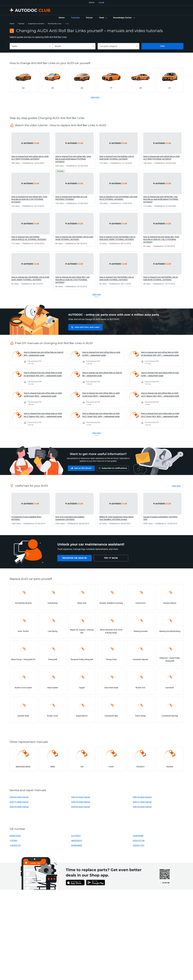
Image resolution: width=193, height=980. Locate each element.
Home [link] (12, 24)
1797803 (13, 840)
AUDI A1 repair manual (142, 802)
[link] (62, 18)
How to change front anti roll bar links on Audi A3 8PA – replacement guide (101, 354)
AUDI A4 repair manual (19, 797)
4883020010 (77, 840)
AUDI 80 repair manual (80, 807)
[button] (103, 18)
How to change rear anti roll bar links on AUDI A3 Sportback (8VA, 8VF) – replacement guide (160, 354)
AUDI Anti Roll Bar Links (87, 327)
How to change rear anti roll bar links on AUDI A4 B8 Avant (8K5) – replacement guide (101, 394)
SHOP (92, 3)
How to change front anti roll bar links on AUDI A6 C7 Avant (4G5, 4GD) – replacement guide (160, 415)
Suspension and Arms (36, 24)
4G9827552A (15, 836)
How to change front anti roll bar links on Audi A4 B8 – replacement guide (160, 374)
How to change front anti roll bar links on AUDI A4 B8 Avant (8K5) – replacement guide (43, 394)
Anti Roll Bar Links (55, 24)
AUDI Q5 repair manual (19, 807)
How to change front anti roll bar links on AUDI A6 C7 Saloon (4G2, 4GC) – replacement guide (43, 415)
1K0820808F (138, 836)
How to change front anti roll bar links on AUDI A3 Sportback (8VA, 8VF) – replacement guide (43, 374)
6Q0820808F (77, 845)
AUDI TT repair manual (19, 802)
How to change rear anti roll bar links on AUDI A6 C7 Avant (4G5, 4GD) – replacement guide (101, 415)
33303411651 (139, 845)
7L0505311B (15, 845)
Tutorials (21, 24)
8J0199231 (76, 836)
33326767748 (139, 840)
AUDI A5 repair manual (81, 802)
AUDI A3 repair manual (81, 797)
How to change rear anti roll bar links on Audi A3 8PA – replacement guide (44, 354)
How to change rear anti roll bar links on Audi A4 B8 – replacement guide (102, 374)
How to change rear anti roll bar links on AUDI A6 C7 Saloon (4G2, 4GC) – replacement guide (160, 394)
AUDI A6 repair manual (142, 797)
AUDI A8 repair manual (142, 807)
